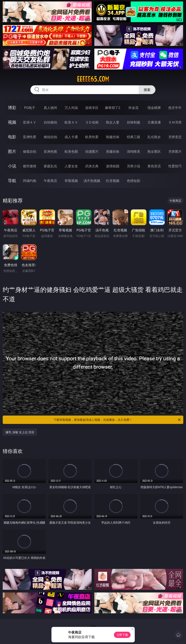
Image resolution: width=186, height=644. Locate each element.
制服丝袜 (113, 137)
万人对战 (71, 108)
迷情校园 (113, 166)
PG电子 (30, 108)
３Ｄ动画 (92, 122)
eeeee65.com (93, 79)
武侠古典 (92, 166)
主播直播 (154, 122)
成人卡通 (71, 137)
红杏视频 (113, 181)
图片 (12, 151)
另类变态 (175, 137)
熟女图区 (154, 151)
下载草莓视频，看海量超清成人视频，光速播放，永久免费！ (117, 420)
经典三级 (134, 137)
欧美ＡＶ (71, 122)
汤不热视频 (92, 181)
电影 (12, 137)
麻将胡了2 (113, 108)
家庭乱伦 (50, 166)
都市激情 (30, 166)
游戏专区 (92, 108)
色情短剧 (134, 181)
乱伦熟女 (154, 137)
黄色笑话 (154, 166)
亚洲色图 (50, 151)
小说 (12, 166)
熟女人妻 (113, 122)
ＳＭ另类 (175, 122)
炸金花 (134, 108)
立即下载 (122, 635)
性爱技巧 (175, 166)
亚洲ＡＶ (30, 122)
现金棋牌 (154, 108)
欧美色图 (71, 151)
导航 (12, 181)
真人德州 (50, 108)
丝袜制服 (134, 122)
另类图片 (175, 151)
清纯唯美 (134, 151)
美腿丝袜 (113, 151)
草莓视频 (71, 181)
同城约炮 (30, 181)
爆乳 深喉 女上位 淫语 (20, 432)
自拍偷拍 (50, 122)
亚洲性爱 (30, 137)
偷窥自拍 (30, 151)
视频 (12, 122)
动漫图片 (92, 151)
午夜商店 (50, 181)
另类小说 (134, 166)
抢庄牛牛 (175, 108)
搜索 (147, 90)
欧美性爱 (92, 137)
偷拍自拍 (50, 137)
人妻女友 (71, 166)
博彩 (12, 108)
